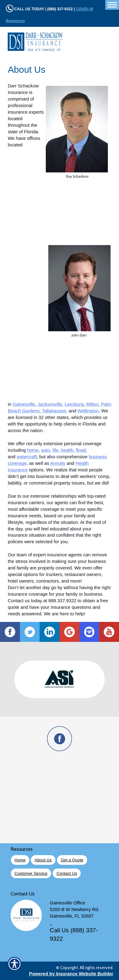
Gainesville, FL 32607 (72, 916)
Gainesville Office (68, 903)
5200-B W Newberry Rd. (75, 909)
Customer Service (31, 873)
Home (20, 860)
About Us (43, 860)
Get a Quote (72, 860)
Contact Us (67, 873)
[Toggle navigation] (112, 5)
